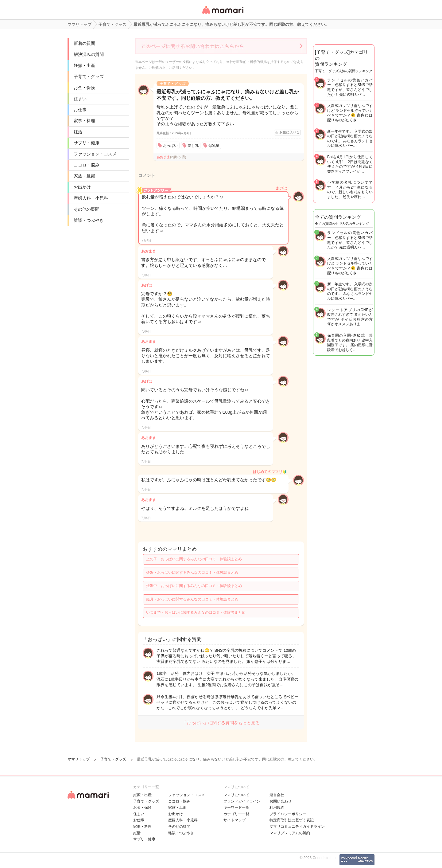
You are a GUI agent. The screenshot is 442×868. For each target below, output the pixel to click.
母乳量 (214, 146)
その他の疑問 (87, 209)
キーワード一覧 (236, 807)
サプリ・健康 (87, 143)
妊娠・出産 (84, 65)
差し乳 (193, 146)
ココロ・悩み (87, 165)
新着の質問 (84, 43)
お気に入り (289, 132)
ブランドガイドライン (242, 801)
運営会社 (277, 795)
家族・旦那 (84, 176)
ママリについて (236, 795)
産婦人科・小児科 (91, 198)
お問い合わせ (281, 801)
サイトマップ (235, 820)
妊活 (78, 132)
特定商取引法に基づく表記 (292, 820)
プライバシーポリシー (288, 814)
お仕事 (80, 110)
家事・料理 (84, 121)
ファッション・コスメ (95, 154)
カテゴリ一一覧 (236, 814)
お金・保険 (84, 88)
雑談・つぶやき (89, 220)
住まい (80, 99)
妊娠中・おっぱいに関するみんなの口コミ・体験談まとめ (194, 586)
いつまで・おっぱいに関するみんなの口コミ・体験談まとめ (196, 612)
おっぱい (170, 146)
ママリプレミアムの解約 (290, 833)
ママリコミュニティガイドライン (297, 827)
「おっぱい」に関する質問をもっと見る (221, 723)
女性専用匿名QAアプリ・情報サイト (223, 14)
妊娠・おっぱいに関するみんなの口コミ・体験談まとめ (192, 573)
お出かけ (82, 187)
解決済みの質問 (89, 54)
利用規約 (277, 807)
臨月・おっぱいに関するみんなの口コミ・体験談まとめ (192, 599)
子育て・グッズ (89, 76)
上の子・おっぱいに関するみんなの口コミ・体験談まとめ (194, 559)
